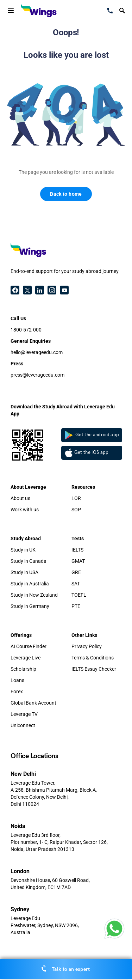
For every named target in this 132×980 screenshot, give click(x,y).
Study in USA (24, 572)
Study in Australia (30, 584)
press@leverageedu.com (37, 375)
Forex (17, 692)
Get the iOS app (87, 453)
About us (20, 498)
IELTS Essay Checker (94, 669)
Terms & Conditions (93, 658)
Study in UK (23, 550)
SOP (76, 510)
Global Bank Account (33, 703)
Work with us (25, 510)
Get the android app (92, 435)
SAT (76, 584)
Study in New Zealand (34, 595)
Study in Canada (29, 561)
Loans (17, 680)
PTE (76, 606)
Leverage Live (26, 658)
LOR (76, 498)
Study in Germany (30, 606)
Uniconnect (23, 725)
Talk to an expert (66, 969)
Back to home (66, 194)
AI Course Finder (29, 646)
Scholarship (23, 669)
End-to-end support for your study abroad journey (65, 271)
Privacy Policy (87, 646)
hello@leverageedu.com (37, 352)
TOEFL (79, 595)
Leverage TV (24, 714)
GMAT (78, 561)
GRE (76, 572)
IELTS (77, 550)
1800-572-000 (26, 330)
